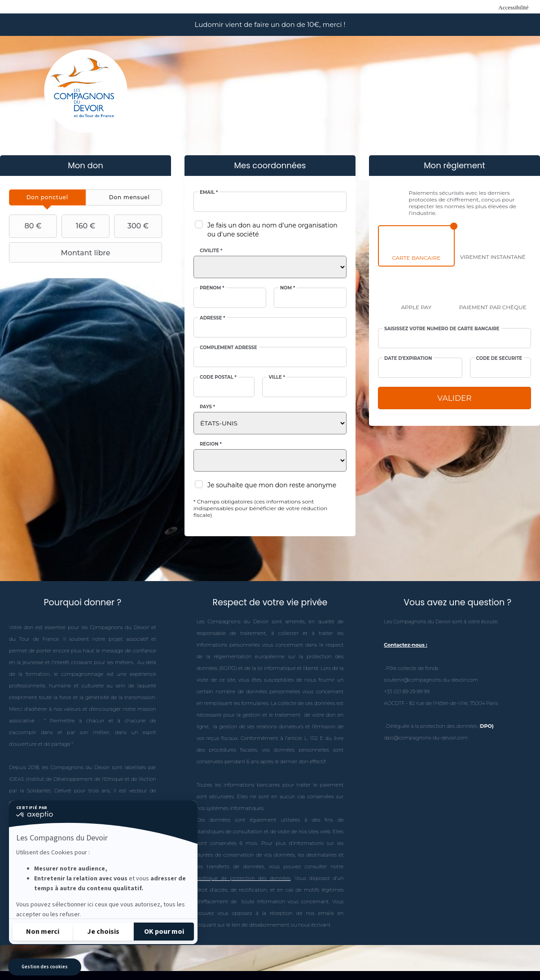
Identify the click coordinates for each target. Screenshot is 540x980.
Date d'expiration (408, 359)
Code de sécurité (499, 359)
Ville (277, 377)
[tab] (47, 197)
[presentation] (47, 197)
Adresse (213, 318)
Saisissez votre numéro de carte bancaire (442, 329)
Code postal (218, 377)
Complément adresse (228, 348)
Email (209, 192)
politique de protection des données (244, 878)
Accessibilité (513, 7)
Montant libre (61, 253)
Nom (288, 288)
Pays (207, 407)
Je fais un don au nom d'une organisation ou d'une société (272, 230)
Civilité (211, 251)
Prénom (212, 288)
